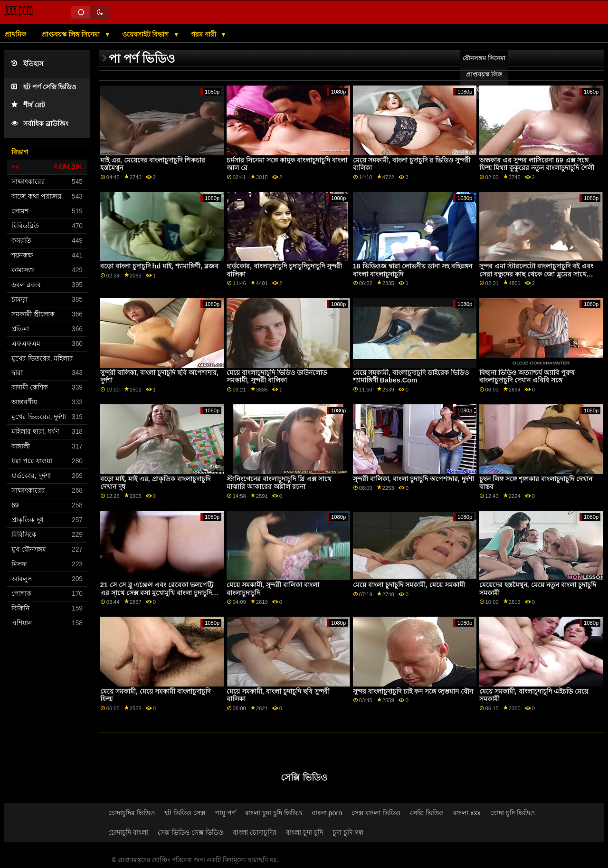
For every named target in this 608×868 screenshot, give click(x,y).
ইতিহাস (27, 64)
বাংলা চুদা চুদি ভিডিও (274, 813)
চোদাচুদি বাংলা (128, 832)
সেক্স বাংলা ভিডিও (376, 813)
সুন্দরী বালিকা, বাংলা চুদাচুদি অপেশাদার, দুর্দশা (413, 479)
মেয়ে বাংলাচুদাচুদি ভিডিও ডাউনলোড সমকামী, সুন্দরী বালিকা (277, 377)
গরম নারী (204, 34)
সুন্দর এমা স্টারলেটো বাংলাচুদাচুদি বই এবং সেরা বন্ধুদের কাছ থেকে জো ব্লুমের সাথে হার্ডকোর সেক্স (536, 274)
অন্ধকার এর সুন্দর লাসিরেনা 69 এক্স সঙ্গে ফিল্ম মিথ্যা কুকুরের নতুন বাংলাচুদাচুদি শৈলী (537, 164)
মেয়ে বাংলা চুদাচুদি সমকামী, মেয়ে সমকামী (409, 585)
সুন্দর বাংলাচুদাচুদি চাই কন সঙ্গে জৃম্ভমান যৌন (413, 691)
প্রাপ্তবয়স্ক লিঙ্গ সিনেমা (72, 34)
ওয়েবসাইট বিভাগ (147, 34)
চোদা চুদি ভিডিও (513, 813)
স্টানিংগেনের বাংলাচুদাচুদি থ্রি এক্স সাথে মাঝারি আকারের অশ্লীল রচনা (279, 483)
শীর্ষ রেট (28, 105)
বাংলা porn (327, 813)
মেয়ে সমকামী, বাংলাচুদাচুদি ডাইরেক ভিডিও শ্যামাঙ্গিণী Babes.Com (411, 377)
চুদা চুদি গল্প (348, 832)
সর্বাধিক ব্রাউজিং (40, 124)
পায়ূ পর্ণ (225, 813)
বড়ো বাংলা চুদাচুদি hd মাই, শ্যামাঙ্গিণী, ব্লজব (159, 266)
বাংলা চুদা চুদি (304, 832)
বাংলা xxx (467, 813)
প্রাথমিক (15, 34)
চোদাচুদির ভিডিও (132, 813)
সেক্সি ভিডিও (427, 813)
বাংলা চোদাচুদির (255, 832)
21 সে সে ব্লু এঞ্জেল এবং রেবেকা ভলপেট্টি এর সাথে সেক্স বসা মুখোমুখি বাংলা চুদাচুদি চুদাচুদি (157, 593)
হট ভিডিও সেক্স (185, 813)
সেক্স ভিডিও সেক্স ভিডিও (190, 832)
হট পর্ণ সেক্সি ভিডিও (44, 87)
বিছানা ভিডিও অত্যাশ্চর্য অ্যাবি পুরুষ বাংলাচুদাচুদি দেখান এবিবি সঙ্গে (527, 377)
